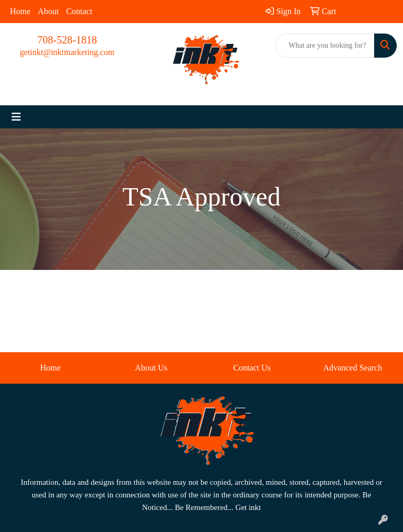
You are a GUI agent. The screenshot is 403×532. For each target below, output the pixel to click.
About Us (151, 368)
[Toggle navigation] (16, 117)
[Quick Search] (325, 46)
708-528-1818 (67, 40)
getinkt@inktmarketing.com (67, 52)
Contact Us (252, 368)
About (48, 11)
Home (20, 11)
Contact (79, 11)
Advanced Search (353, 368)
